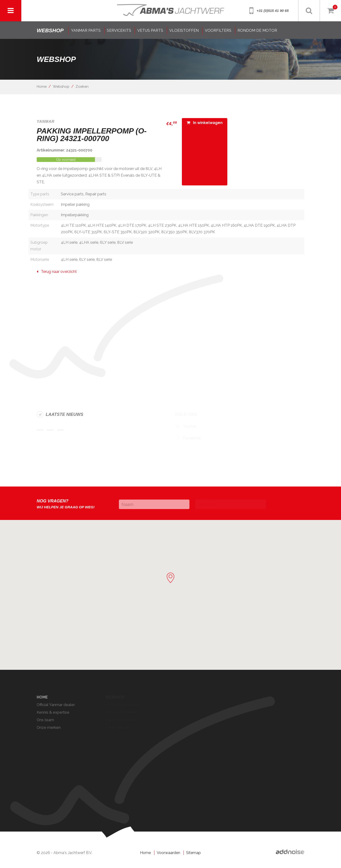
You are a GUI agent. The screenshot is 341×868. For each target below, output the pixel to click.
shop (50, 30)
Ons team (45, 720)
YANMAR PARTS (86, 30)
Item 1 (40, 430)
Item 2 (50, 430)
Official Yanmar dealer (56, 705)
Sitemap (193, 853)
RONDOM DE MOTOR (257, 30)
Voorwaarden (168, 853)
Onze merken (49, 728)
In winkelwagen (205, 123)
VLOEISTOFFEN (184, 30)
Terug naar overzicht (57, 272)
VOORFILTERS (218, 30)
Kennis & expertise (53, 712)
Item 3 (60, 430)
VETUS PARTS (150, 30)
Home (42, 87)
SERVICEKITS (119, 30)
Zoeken (82, 87)
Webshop (61, 87)
